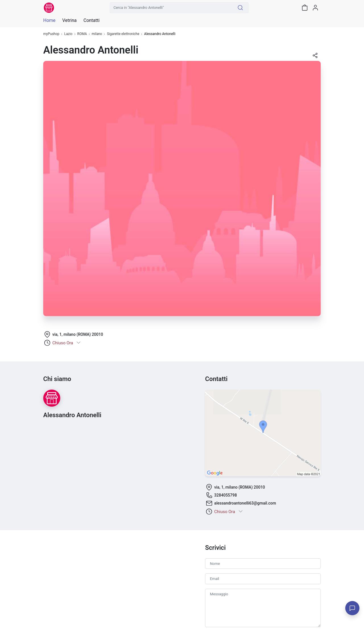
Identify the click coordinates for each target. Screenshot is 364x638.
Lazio (68, 34)
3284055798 (226, 495)
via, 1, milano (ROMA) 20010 (78, 334)
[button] (315, 57)
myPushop (51, 34)
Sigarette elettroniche (123, 34)
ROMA (82, 34)
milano (97, 34)
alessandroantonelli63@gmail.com (245, 503)
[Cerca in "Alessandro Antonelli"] (171, 8)
